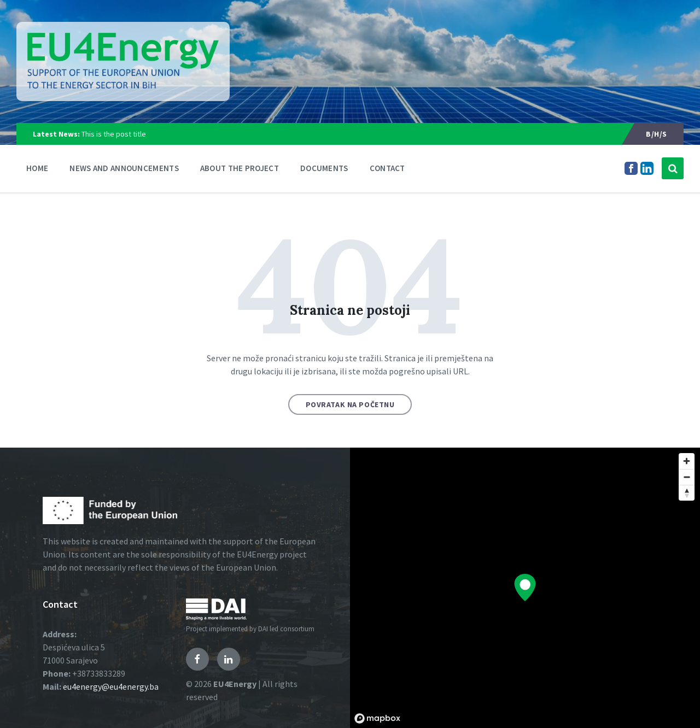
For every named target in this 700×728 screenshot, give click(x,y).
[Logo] (123, 61)
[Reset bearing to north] (687, 493)
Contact (387, 168)
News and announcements (124, 168)
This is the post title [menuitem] (89, 134)
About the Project (240, 168)
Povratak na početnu (350, 404)
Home (37, 168)
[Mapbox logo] (377, 718)
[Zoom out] (687, 477)
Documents (324, 168)
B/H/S (657, 134)
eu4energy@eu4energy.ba (111, 686)
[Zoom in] (687, 461)
